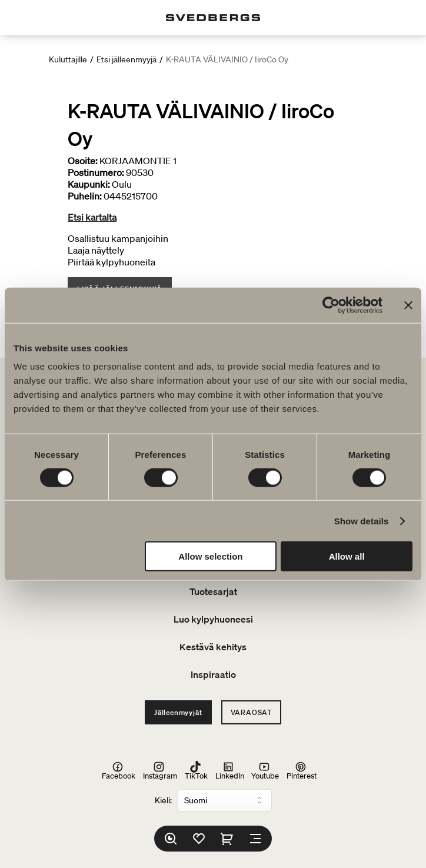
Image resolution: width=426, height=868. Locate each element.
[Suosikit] (199, 839)
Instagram (160, 770)
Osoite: (83, 161)
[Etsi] (171, 839)
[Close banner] (408, 305)
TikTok (196, 770)
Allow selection (210, 556)
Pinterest (302, 770)
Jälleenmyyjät (178, 712)
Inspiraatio (213, 674)
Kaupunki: (89, 184)
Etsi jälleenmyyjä (127, 59)
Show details (362, 521)
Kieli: (163, 800)
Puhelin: (85, 196)
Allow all (347, 556)
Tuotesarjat (213, 591)
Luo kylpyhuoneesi (213, 619)
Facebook (119, 770)
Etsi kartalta (92, 217)
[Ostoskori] (227, 839)
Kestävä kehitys (213, 647)
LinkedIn (230, 770)
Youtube (265, 770)
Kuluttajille (68, 59)
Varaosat (251, 712)
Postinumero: (96, 172)
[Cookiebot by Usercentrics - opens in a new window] (331, 305)
